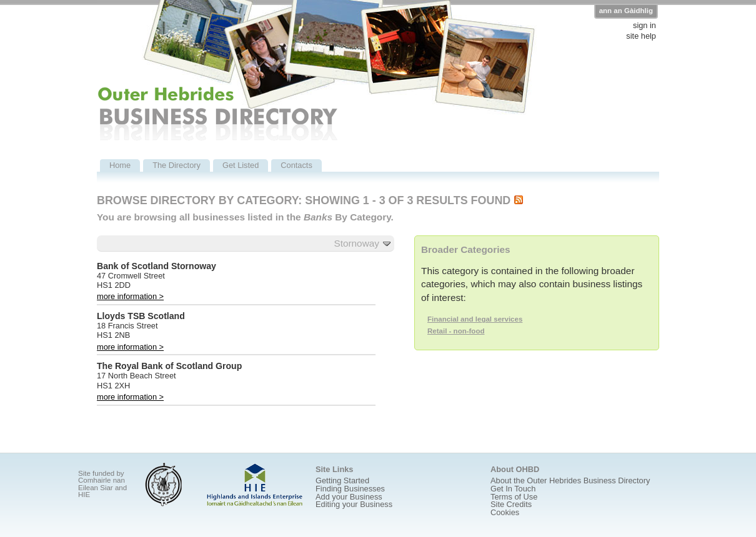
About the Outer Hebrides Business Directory (570, 480)
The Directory (177, 165)
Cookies (505, 512)
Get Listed (241, 165)
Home (120, 165)
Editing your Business (354, 504)
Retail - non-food (456, 331)
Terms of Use (514, 497)
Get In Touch (513, 489)
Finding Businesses (350, 489)
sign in (644, 26)
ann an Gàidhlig (626, 11)
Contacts (296, 165)
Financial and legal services (475, 319)
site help (641, 37)
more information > (130, 296)
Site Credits (511, 504)
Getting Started (342, 480)
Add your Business (349, 497)
